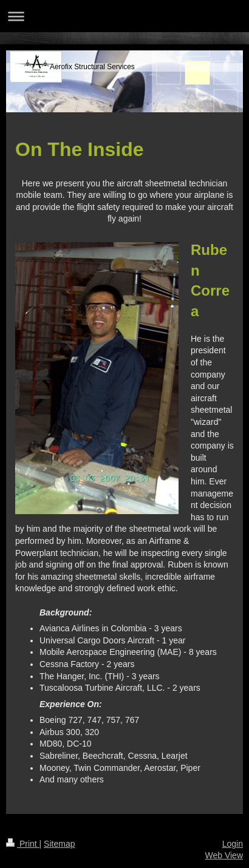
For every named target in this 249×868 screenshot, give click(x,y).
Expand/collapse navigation (124, 16)
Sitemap (59, 844)
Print (23, 844)
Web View (224, 855)
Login (233, 844)
